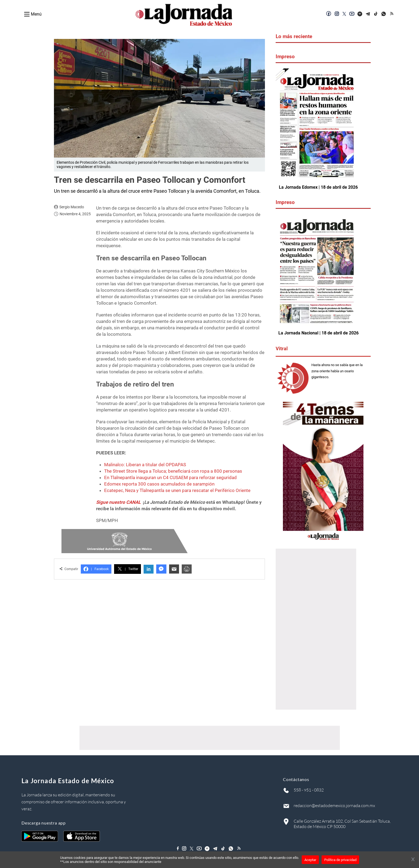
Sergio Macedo (72, 207)
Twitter (127, 569)
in (149, 569)
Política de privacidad (340, 860)
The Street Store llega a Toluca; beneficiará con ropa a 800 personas (173, 471)
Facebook (96, 569)
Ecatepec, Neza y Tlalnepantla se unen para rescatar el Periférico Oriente (177, 490)
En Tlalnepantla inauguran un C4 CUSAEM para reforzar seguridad (170, 477)
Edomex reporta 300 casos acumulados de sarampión (159, 484)
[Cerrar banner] (413, 860)
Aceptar (310, 860)
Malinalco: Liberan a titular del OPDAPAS (145, 465)
